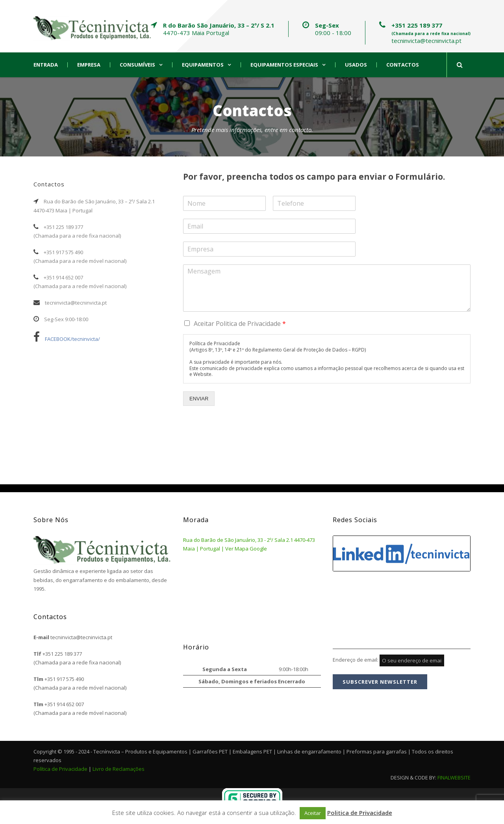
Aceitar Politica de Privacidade (240, 324)
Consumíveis (137, 65)
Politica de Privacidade (360, 813)
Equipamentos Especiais (284, 65)
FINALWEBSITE (454, 777)
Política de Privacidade (60, 769)
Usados (356, 65)
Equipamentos (203, 65)
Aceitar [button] (313, 813)
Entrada (46, 65)
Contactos (403, 65)
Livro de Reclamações (119, 769)
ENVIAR (199, 399)
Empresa (89, 65)
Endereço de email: (388, 660)
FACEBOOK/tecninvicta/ (67, 339)
